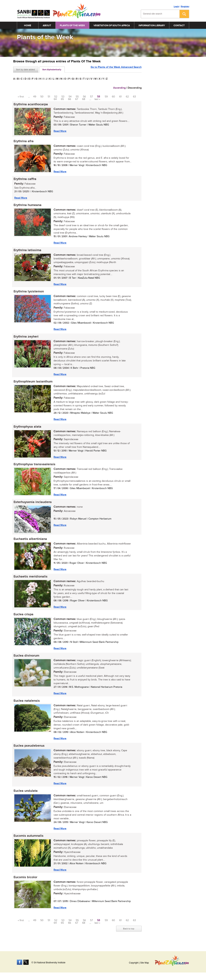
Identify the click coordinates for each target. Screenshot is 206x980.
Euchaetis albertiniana (30, 542)
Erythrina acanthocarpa (30, 104)
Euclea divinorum (26, 660)
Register (185, 7)
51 (49, 97)
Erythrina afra (23, 142)
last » (97, 99)
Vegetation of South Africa (112, 25)
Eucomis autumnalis (28, 841)
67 (77, 99)
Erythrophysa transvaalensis (34, 467)
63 (134, 97)
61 (120, 97)
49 (35, 97)
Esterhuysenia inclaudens (32, 505)
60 (113, 97)
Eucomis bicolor (25, 883)
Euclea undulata (25, 796)
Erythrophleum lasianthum (33, 384)
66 (70, 99)
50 (42, 97)
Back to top (129, 934)
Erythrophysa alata (27, 429)
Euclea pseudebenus (29, 750)
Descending (135, 88)
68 (84, 99)
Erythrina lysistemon (28, 293)
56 (84, 97)
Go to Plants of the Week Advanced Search (116, 69)
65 (62, 99)
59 (106, 97)
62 (127, 97)
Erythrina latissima (27, 251)
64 (55, 99)
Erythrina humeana (27, 206)
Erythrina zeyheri (26, 338)
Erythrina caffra (25, 180)
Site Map (144, 963)
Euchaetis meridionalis (30, 580)
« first (21, 97)
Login (176, 7)
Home (28, 25)
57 (91, 97)
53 (63, 97)
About (47, 25)
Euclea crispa (23, 618)
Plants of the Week (72, 25)
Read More (60, 131)
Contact (179, 25)
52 (56, 97)
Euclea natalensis (26, 705)
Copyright (134, 963)
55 (77, 97)
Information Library (152, 25)
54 (70, 97)
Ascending (119, 88)
